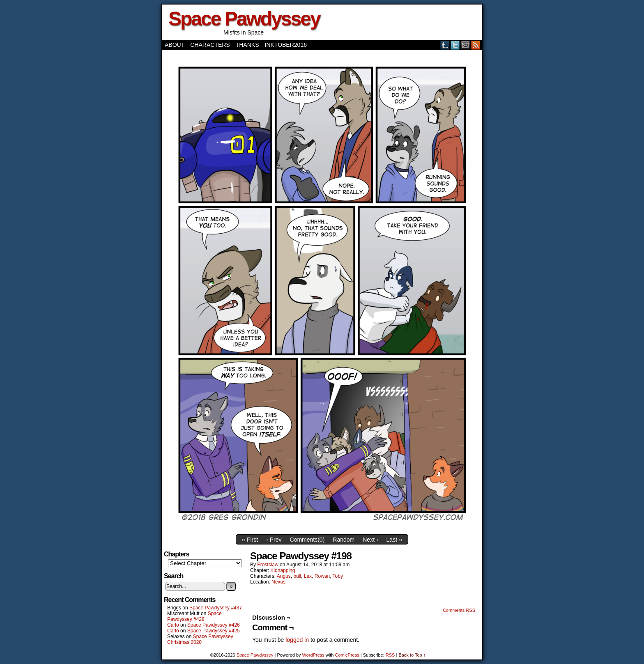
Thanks (247, 45)
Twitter (455, 45)
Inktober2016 (286, 45)
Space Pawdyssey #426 (214, 625)
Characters (210, 45)
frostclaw (268, 565)
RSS (476, 45)
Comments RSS (459, 610)
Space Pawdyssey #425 (214, 631)
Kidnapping (283, 570)
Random (344, 540)
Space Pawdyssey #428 (194, 616)
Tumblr (445, 45)
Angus (284, 576)
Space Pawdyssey (244, 19)
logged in (297, 640)
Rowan (322, 576)
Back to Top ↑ (412, 655)
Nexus (278, 582)
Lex (308, 576)
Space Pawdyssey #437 (216, 608)
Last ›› (395, 540)
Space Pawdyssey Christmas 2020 (200, 639)
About (175, 45)
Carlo (173, 625)
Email (466, 45)
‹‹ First (250, 540)
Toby (338, 576)
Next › (370, 540)
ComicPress (347, 655)
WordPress (313, 655)
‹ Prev (274, 540)
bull (297, 576)
